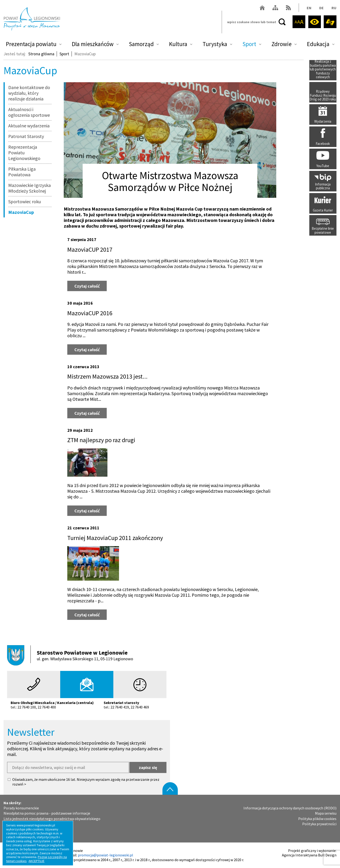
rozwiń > (19, 784)
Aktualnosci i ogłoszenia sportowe (29, 112)
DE (321, 8)
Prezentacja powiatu (31, 44)
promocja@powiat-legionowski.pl (106, 855)
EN (309, 8)
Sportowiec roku (25, 201)
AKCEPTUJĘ (36, 861)
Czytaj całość (91, 285)
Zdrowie (282, 44)
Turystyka (215, 44)
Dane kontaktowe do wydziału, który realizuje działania (29, 93)
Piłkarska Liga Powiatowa (22, 172)
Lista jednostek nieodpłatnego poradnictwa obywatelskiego (52, 819)
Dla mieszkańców (93, 44)
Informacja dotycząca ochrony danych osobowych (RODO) (290, 808)
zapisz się (148, 767)
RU (334, 8)
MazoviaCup (21, 212)
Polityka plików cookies (317, 819)
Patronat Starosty (26, 136)
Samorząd (141, 44)
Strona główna (41, 54)
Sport (249, 44)
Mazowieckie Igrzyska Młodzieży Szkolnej (30, 188)
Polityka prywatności (319, 824)
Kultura (178, 44)
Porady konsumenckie (21, 808)
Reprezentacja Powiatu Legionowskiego (24, 153)
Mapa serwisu (326, 813)
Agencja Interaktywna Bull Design (309, 855)
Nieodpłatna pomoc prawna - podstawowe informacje (47, 813)
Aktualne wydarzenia (29, 126)
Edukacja (318, 44)
